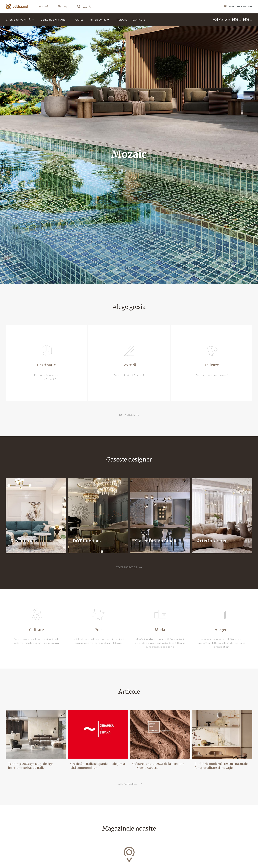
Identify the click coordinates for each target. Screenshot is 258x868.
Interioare (98, 20)
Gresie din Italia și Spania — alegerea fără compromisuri (98, 766)
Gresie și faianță (18, 20)
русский (43, 7)
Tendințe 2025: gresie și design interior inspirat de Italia (31, 766)
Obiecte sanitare (53, 20)
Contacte (139, 20)
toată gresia (127, 415)
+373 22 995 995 (232, 19)
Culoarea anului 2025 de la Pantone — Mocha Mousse (158, 766)
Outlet (80, 20)
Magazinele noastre (241, 6)
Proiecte (121, 20)
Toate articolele (127, 784)
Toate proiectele (127, 567)
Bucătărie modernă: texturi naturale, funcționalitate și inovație (221, 766)
